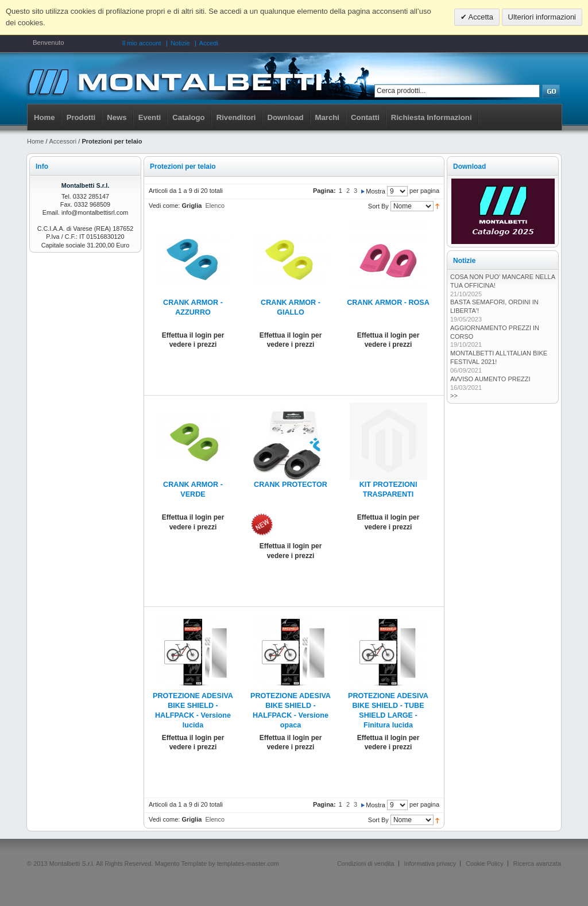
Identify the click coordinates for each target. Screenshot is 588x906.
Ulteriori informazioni (542, 17)
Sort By (378, 206)
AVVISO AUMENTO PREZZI (490, 379)
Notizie (180, 43)
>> (454, 396)
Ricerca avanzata (537, 864)
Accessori (63, 141)
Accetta (480, 17)
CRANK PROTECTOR (291, 485)
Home (45, 117)
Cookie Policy (484, 864)
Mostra (376, 191)
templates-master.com (248, 864)
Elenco (215, 206)
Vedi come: (164, 206)
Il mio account (142, 43)
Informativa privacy (430, 864)
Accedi (209, 43)
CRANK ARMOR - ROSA (388, 303)
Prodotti (81, 117)
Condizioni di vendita (366, 864)
